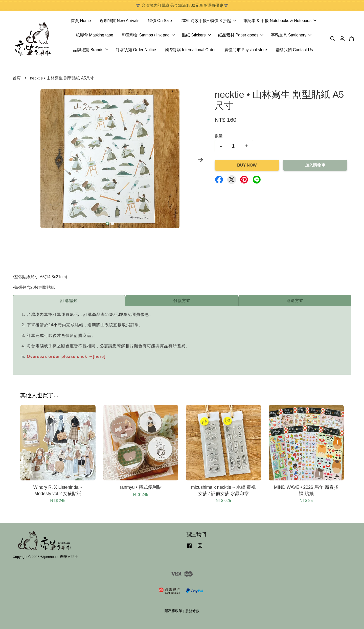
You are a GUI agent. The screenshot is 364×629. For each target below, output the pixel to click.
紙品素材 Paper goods (241, 35)
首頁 (17, 78)
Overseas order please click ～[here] (66, 357)
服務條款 (192, 611)
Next (200, 160)
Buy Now (247, 165)
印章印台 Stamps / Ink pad (148, 35)
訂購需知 (69, 301)
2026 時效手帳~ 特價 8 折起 (208, 21)
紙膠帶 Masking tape (95, 35)
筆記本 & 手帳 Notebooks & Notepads (280, 21)
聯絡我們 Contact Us (294, 50)
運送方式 (295, 301)
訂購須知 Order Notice (136, 50)
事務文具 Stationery (291, 35)
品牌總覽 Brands (91, 50)
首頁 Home (81, 21)
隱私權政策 (173, 611)
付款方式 (182, 301)
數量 (219, 136)
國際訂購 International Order (190, 50)
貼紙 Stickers (196, 35)
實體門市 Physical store (246, 50)
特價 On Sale (160, 21)
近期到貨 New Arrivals (119, 21)
